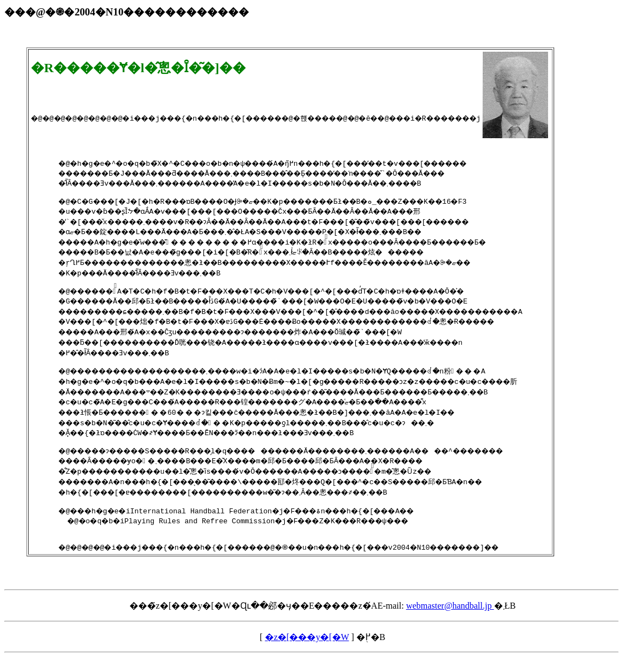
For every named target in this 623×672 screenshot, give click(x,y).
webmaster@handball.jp (450, 620)
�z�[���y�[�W (307, 652)
